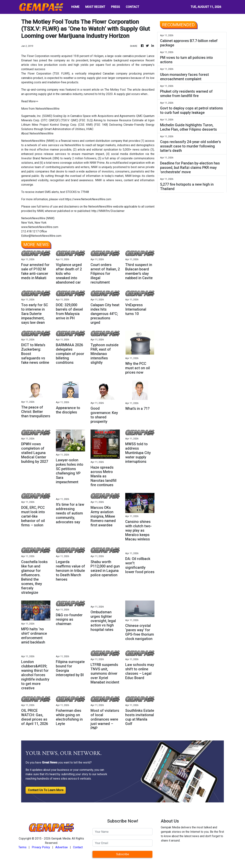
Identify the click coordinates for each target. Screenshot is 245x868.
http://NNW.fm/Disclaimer (108, 211)
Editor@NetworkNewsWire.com (41, 236)
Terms (22, 847)
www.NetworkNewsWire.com (40, 227)
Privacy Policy (41, 847)
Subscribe (123, 854)
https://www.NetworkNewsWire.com (88, 199)
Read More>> (30, 101)
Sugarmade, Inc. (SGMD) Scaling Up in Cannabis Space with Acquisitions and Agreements (78, 116)
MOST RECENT (95, 7)
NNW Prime (97, 163)
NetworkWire (73, 145)
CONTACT (132, 7)
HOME (75, 7)
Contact (78, 847)
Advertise (62, 847)
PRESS (115, 7)
